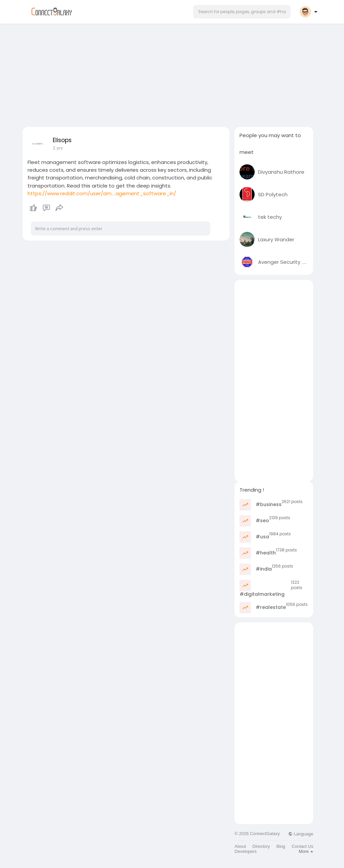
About (240, 846)
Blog (281, 846)
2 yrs (58, 148)
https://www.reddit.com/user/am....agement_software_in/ (102, 193)
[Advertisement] (172, 73)
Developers (246, 851)
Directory (261, 846)
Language (301, 834)
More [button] (306, 851)
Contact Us (302, 846)
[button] (242, 12)
